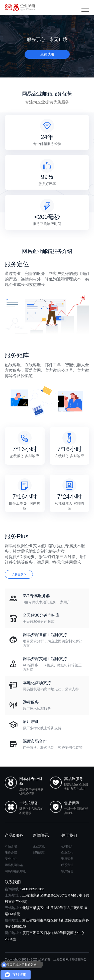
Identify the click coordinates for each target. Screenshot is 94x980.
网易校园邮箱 (14, 865)
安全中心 (11, 859)
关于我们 (69, 835)
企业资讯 (39, 846)
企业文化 (67, 853)
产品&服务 (14, 835)
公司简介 (67, 846)
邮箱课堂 (39, 853)
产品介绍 (11, 846)
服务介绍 (11, 853)
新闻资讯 (41, 835)
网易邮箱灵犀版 (15, 871)
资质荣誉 (67, 859)
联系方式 (67, 865)
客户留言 (67, 871)
